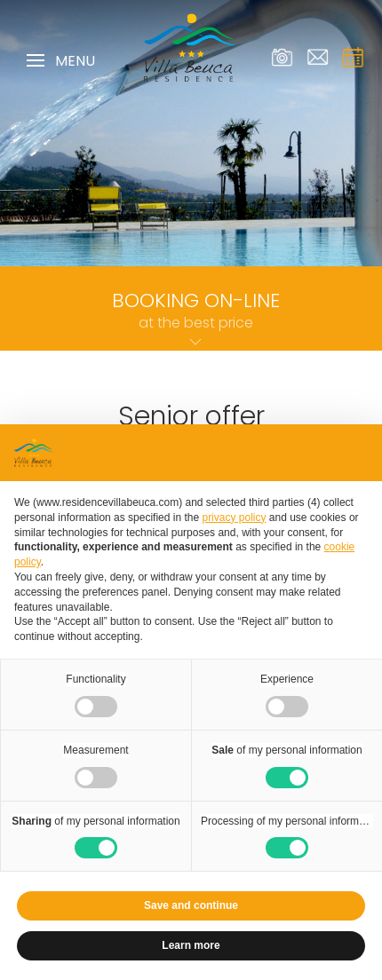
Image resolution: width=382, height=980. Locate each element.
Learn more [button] (191, 945)
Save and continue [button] (191, 905)
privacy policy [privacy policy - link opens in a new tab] (234, 518)
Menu (61, 61)
